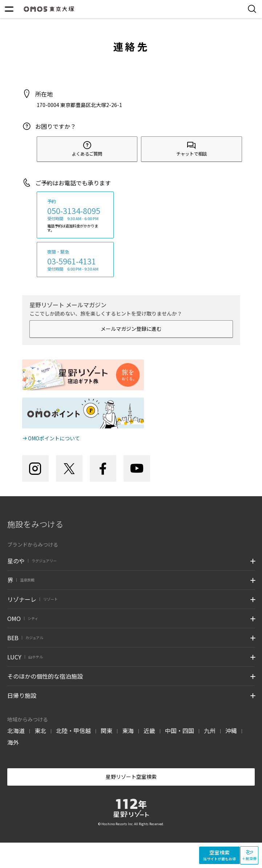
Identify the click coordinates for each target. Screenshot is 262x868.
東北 (40, 731)
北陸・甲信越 (73, 731)
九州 (210, 731)
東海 (128, 731)
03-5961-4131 (72, 261)
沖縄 (231, 731)
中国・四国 (180, 731)
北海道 (16, 731)
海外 (13, 742)
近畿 (149, 731)
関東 (106, 731)
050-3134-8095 (74, 211)
